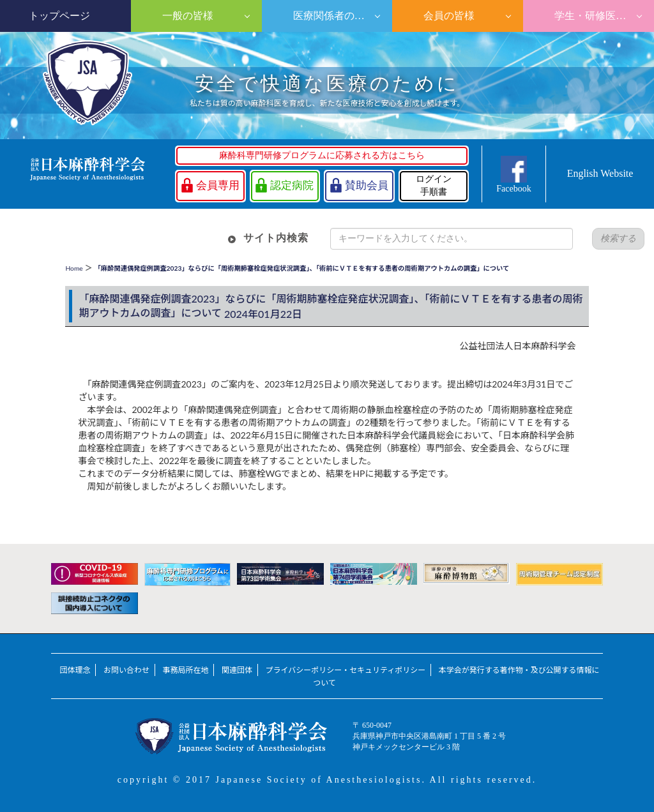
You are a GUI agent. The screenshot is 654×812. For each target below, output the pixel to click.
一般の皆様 (186, 16)
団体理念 (75, 670)
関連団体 (237, 670)
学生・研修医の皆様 (599, 16)
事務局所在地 (186, 670)
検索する (618, 238)
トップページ (59, 16)
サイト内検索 (276, 238)
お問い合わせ (126, 670)
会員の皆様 (448, 16)
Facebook (513, 189)
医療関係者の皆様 (333, 16)
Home (74, 268)
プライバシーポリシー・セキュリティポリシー (346, 670)
